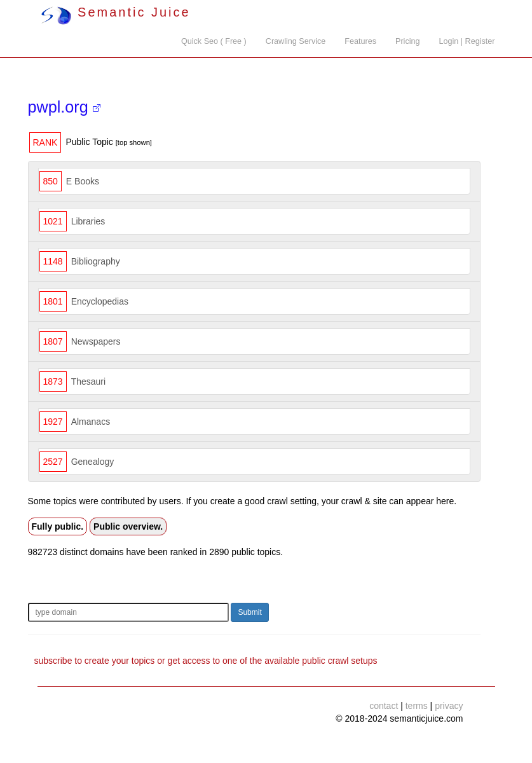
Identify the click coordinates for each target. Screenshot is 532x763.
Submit (249, 612)
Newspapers (96, 341)
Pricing (408, 41)
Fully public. (58, 526)
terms (417, 706)
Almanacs (91, 422)
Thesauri (88, 381)
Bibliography (96, 261)
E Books (83, 181)
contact (384, 706)
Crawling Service (296, 41)
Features (360, 41)
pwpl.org (64, 107)
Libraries (88, 221)
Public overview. (128, 526)
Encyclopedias (100, 301)
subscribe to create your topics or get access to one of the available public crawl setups (206, 661)
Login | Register (467, 41)
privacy (449, 706)
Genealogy (93, 462)
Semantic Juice (116, 12)
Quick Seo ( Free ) (214, 41)
